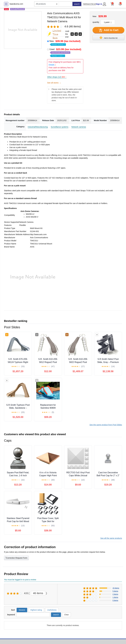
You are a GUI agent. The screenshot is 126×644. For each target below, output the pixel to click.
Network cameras (79, 127)
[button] (120, 4)
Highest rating (36, 610)
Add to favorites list (108, 38)
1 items (115, 597)
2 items (115, 594)
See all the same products (111, 538)
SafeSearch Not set (90, 4)
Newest (22, 610)
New (65, 43)
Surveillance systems (60, 127)
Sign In (99, 4)
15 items (116, 588)
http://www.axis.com (38, 234)
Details (51, 65)
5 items (115, 591)
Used (66, 52)
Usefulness (52, 610)
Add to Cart (109, 30)
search (77, 4)
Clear (66, 615)
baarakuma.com (16, 4)
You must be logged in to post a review (20, 580)
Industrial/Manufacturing (38, 127)
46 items (38, 593)
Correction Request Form (16, 558)
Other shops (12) (57, 77)
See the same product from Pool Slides (106, 425)
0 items (115, 600)
